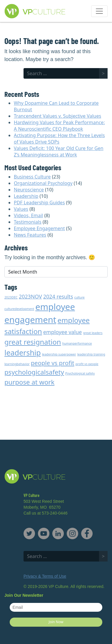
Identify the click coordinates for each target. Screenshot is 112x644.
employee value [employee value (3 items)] (62, 332)
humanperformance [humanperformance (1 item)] (77, 343)
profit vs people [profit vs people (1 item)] (87, 364)
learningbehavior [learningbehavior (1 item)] (17, 364)
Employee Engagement (39, 228)
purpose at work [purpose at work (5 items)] (29, 382)
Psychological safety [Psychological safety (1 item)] (80, 373)
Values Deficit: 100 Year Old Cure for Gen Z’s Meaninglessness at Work (59, 151)
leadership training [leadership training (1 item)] (91, 354)
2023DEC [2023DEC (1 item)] (11, 297)
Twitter (29, 533)
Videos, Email (28, 215)
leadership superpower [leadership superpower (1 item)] (59, 354)
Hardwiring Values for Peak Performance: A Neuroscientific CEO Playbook (59, 126)
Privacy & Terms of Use (45, 576)
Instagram (72, 533)
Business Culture (32, 177)
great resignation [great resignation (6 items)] (33, 342)
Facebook (87, 533)
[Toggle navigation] (99, 11)
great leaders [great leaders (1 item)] (93, 333)
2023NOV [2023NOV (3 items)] (30, 296)
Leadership (26, 196)
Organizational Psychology (43, 183)
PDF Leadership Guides (39, 203)
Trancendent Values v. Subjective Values (57, 116)
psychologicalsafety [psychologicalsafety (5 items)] (34, 372)
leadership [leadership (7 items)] (23, 353)
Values (21, 209)
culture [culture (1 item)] (80, 297)
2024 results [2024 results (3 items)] (58, 296)
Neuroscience (29, 190)
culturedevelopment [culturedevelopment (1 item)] (19, 309)
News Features (30, 235)
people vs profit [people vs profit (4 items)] (53, 363)
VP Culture (47, 11)
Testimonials (28, 222)
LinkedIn (58, 533)
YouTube (44, 533)
